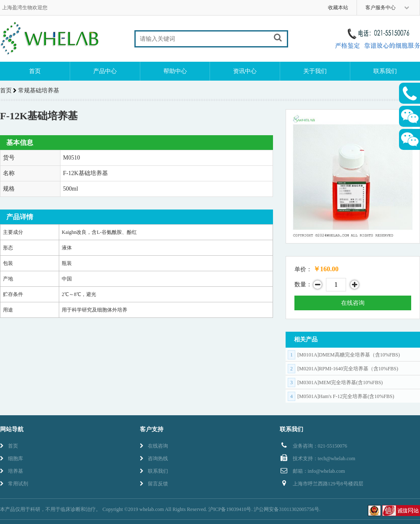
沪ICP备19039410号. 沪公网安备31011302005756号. (264, 509)
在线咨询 (353, 303)
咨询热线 (154, 458)
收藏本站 (338, 8)
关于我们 (315, 71)
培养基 (12, 471)
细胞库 (12, 458)
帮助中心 (175, 71)
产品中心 (105, 71)
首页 (35, 71)
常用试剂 (14, 484)
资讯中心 (245, 71)
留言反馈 (154, 484)
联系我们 (385, 71)
